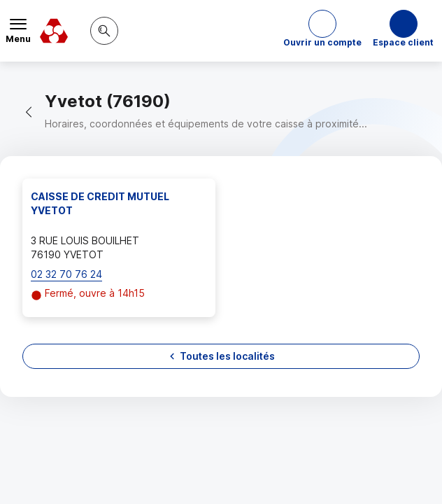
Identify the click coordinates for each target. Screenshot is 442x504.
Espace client (403, 42)
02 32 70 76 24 (66, 274)
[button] (322, 31)
